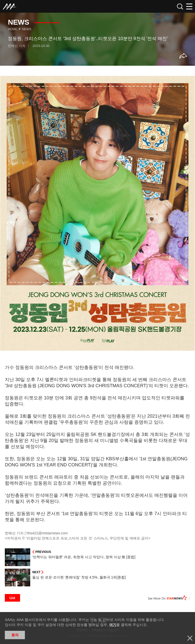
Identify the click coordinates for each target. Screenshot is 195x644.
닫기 (190, 638)
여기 (113, 625)
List (12, 598)
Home (12, 29)
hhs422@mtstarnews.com (47, 533)
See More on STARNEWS (169, 598)
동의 (15, 635)
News (27, 29)
